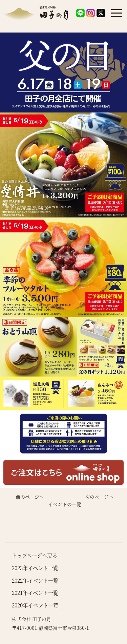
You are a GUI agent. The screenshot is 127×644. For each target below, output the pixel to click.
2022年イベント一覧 (35, 580)
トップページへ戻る (35, 555)
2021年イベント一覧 (35, 593)
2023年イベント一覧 (35, 568)
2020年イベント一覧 (35, 605)
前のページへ (30, 497)
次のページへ (99, 497)
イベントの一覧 (65, 504)
